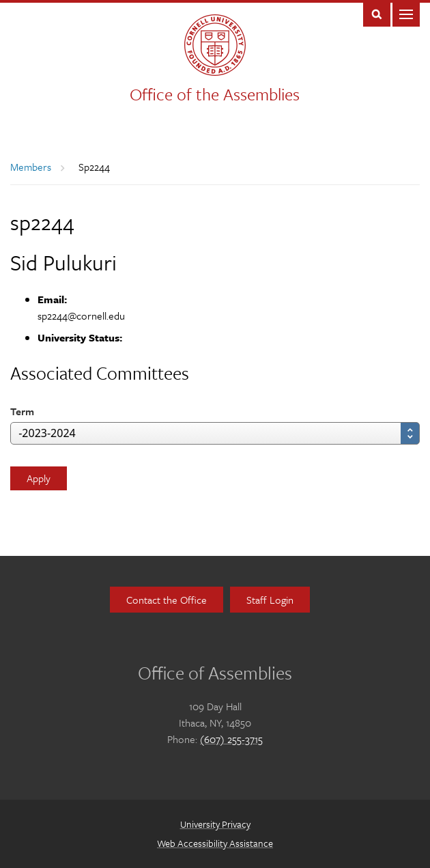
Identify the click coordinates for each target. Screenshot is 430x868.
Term (22, 411)
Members (31, 167)
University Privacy (215, 824)
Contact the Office (167, 600)
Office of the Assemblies (215, 94)
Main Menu (406, 13)
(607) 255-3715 (231, 739)
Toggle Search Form (377, 13)
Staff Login (270, 600)
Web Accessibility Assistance (215, 843)
